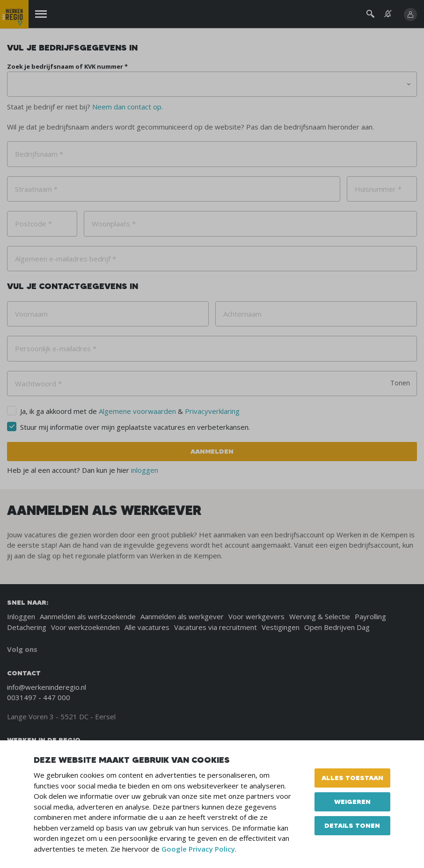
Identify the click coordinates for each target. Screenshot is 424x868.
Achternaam (242, 314)
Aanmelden (212, 451)
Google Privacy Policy (198, 849)
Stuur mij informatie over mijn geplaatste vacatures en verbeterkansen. (135, 427)
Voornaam (31, 314)
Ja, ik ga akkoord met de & (130, 411)
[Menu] (41, 14)
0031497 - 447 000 (39, 697)
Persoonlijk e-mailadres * (56, 348)
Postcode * (33, 224)
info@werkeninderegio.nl (47, 687)
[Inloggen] (410, 14)
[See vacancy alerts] (388, 14)
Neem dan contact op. (128, 107)
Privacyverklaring (212, 411)
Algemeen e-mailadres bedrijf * (66, 259)
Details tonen (352, 825)
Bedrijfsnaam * (39, 154)
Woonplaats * (114, 224)
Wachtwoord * (38, 383)
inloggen (145, 470)
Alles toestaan (352, 778)
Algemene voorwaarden (137, 411)
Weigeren (352, 802)
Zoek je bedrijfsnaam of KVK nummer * (67, 66)
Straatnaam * (36, 189)
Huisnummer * (378, 189)
